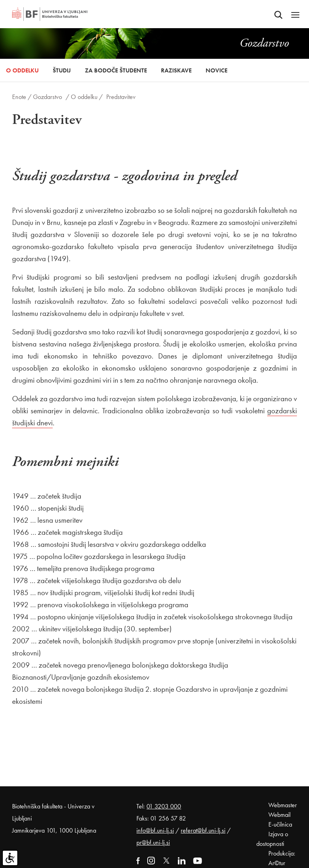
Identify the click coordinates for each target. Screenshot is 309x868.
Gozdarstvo (47, 97)
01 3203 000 (164, 806)
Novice (216, 70)
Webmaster (283, 805)
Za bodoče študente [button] (116, 70)
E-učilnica (280, 824)
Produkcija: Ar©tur (282, 858)
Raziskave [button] (176, 70)
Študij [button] (62, 70)
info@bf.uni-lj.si (155, 830)
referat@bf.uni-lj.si (203, 830)
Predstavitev (121, 97)
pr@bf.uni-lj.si (153, 842)
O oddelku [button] (22, 70)
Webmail (279, 815)
